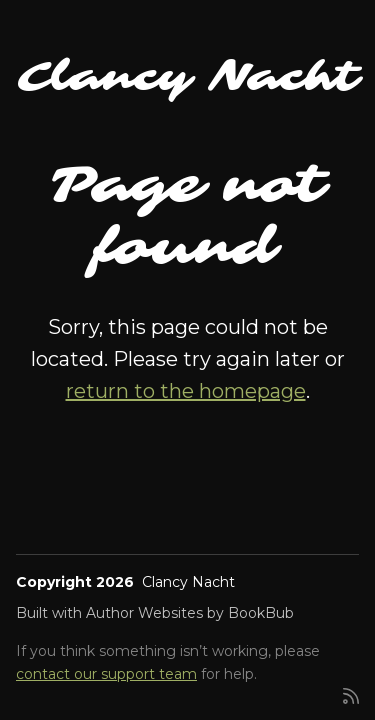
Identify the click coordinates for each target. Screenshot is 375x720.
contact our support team (106, 674)
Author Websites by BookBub (190, 613)
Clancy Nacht (188, 77)
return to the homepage (186, 391)
